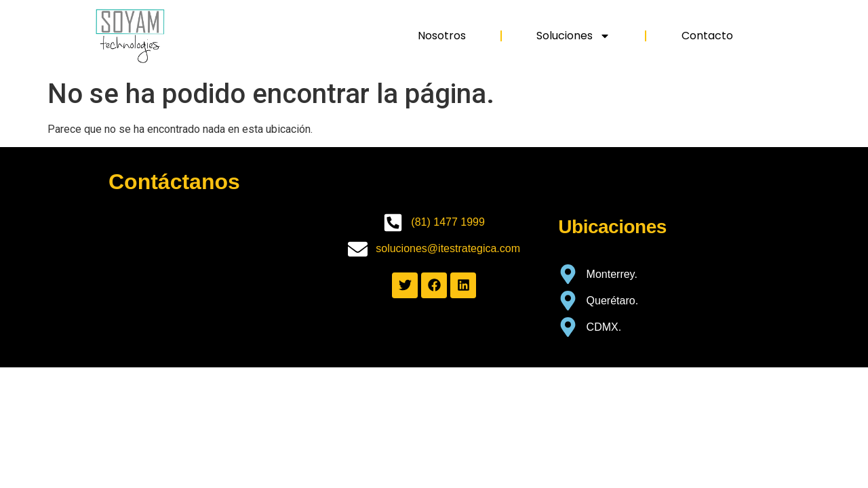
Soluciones (573, 36)
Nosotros (442, 36)
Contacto (707, 36)
